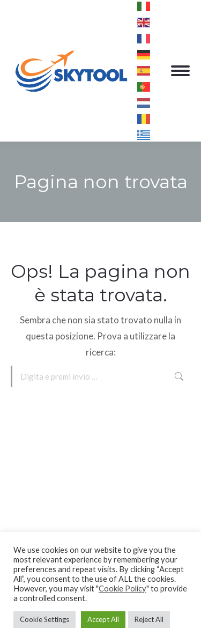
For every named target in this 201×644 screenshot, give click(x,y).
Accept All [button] (103, 619)
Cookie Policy (122, 589)
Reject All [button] (149, 619)
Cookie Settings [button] (44, 619)
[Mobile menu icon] (180, 71)
